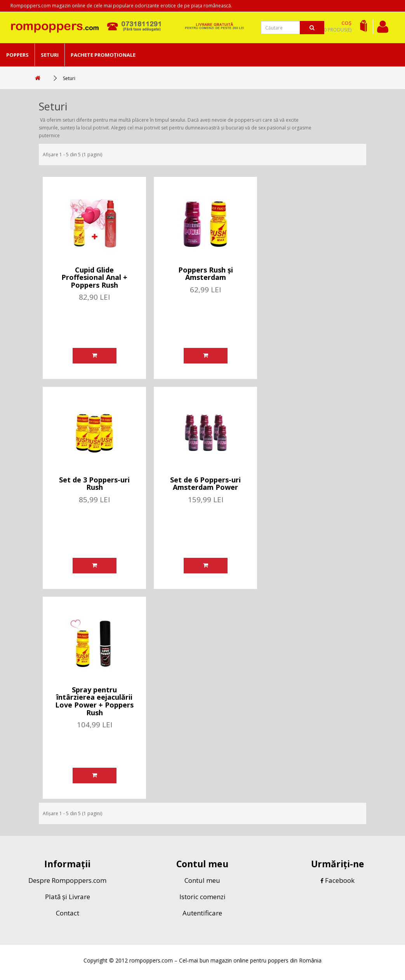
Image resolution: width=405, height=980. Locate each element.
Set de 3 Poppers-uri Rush (94, 484)
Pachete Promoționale (103, 55)
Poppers (17, 55)
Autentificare (202, 913)
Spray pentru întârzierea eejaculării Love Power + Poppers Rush (94, 701)
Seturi (50, 55)
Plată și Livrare (68, 897)
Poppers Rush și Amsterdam (206, 274)
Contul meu (202, 880)
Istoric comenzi (202, 897)
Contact (68, 913)
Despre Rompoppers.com (67, 880)
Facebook (337, 880)
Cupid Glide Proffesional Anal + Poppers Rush (94, 278)
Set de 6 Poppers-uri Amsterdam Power (205, 484)
